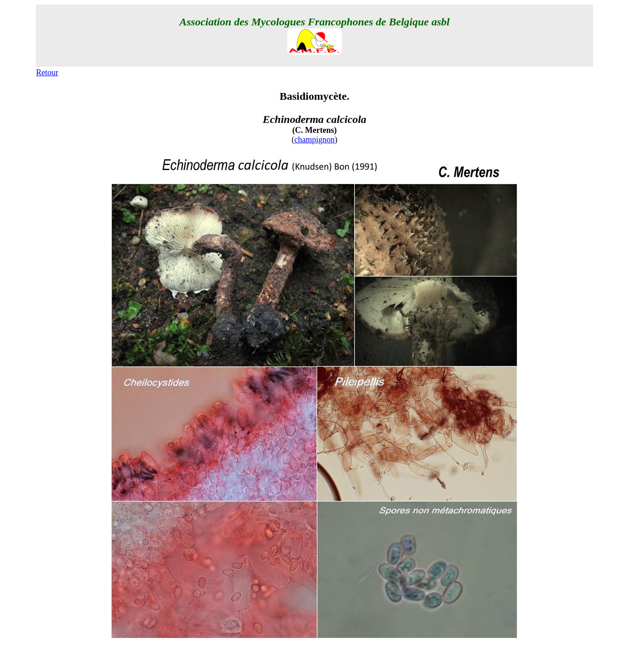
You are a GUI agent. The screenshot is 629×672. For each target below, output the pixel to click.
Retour (47, 73)
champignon (314, 140)
